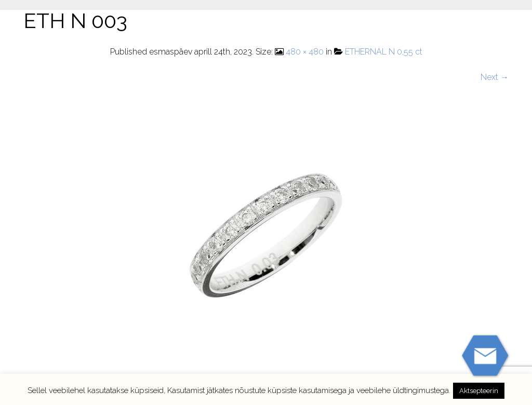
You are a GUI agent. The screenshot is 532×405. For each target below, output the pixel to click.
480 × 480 (305, 52)
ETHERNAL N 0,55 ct (384, 52)
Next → (495, 77)
